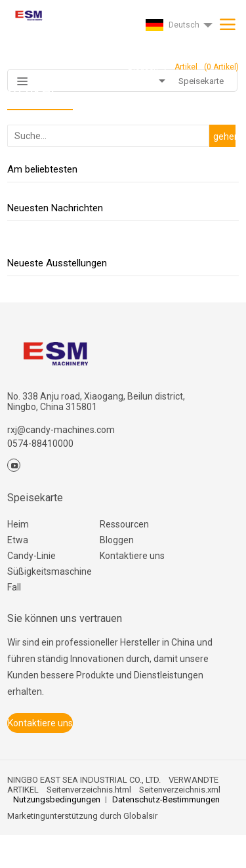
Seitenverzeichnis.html (89, 790)
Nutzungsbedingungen (57, 799)
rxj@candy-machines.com (61, 430)
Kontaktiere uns (132, 556)
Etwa (18, 540)
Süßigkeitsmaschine (50, 571)
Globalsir (140, 816)
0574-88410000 (40, 444)
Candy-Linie (31, 556)
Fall (14, 587)
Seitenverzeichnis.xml (180, 790)
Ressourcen (124, 524)
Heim (18, 524)
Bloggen (117, 540)
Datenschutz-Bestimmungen (166, 799)
